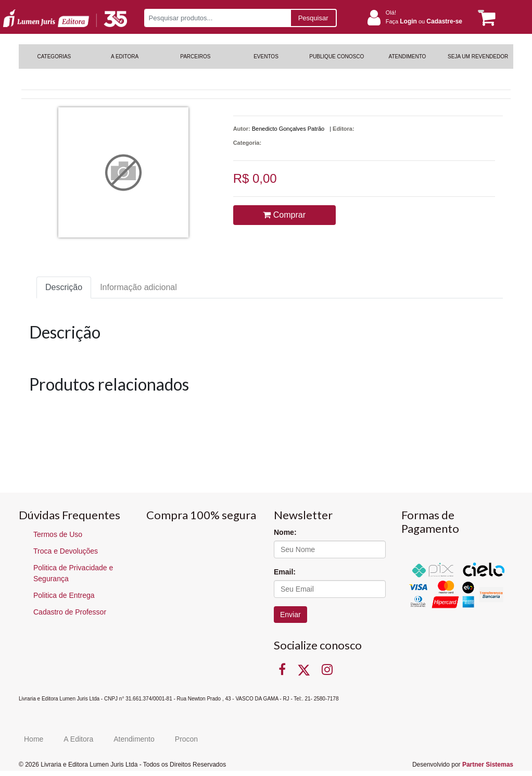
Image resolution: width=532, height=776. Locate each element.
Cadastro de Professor (70, 612)
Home (34, 739)
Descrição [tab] (64, 287)
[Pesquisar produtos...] (217, 18)
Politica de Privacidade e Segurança (73, 573)
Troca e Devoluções (66, 551)
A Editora (78, 739)
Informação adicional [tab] (138, 287)
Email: (285, 572)
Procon (186, 739)
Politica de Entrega (64, 595)
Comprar (284, 215)
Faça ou (424, 21)
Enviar (290, 615)
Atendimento (134, 739)
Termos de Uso (58, 534)
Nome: (285, 532)
